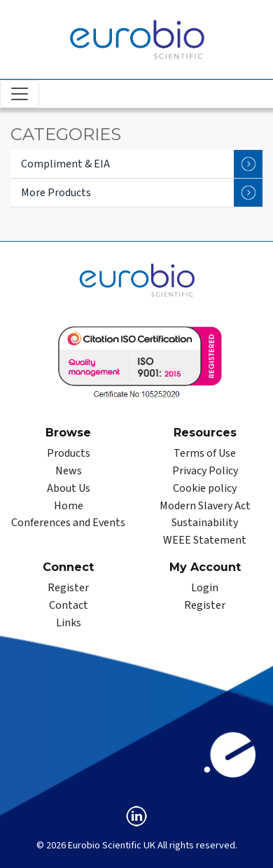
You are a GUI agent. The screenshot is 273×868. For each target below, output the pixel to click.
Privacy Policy (205, 471)
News (69, 471)
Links (69, 623)
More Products (142, 193)
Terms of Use (205, 453)
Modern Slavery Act (205, 506)
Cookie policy (205, 488)
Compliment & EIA (142, 164)
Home (69, 506)
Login (205, 588)
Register (68, 588)
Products (69, 453)
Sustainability (205, 523)
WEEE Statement (205, 540)
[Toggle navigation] (20, 94)
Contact (69, 605)
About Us (69, 488)
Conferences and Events (68, 523)
